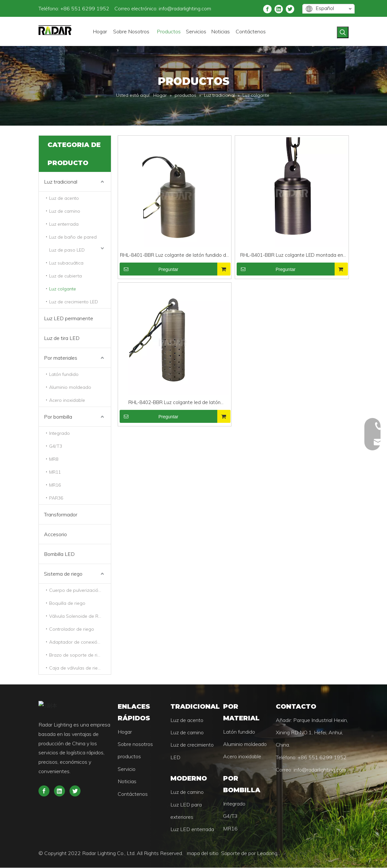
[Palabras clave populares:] (365, 32)
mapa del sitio (181, 853)
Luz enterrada (64, 224)
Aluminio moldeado (70, 387)
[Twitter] (305, 9)
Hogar (113, 732)
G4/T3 (56, 446)
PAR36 (56, 498)
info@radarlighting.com (163, 8)
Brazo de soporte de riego (77, 655)
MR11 (55, 472)
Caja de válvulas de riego (76, 668)
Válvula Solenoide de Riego (78, 616)
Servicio (115, 769)
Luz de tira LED (62, 338)
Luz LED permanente (69, 318)
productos (118, 757)
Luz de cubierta (65, 276)
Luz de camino (65, 211)
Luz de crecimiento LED (74, 302)
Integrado (59, 433)
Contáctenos (121, 794)
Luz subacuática (66, 263)
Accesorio (55, 534)
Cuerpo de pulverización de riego (80, 590)
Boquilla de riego (67, 603)
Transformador (61, 514)
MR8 (54, 459)
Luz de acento (64, 198)
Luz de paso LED (67, 250)
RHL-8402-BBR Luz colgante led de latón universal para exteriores (174, 403)
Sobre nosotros (124, 744)
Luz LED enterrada (188, 829)
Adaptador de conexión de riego (80, 642)
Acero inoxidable (67, 400)
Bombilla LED (59, 554)
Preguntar (149, 269)
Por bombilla (58, 417)
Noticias (116, 782)
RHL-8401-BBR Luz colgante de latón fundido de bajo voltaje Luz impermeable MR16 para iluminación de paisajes (174, 256)
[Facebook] (282, 9)
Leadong (245, 853)
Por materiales (61, 358)
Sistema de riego (63, 574)
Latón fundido (64, 374)
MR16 (55, 485)
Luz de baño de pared (73, 237)
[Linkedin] (294, 9)
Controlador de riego (72, 629)
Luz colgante (63, 289)
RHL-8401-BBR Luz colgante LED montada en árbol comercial (292, 256)
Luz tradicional (61, 182)
